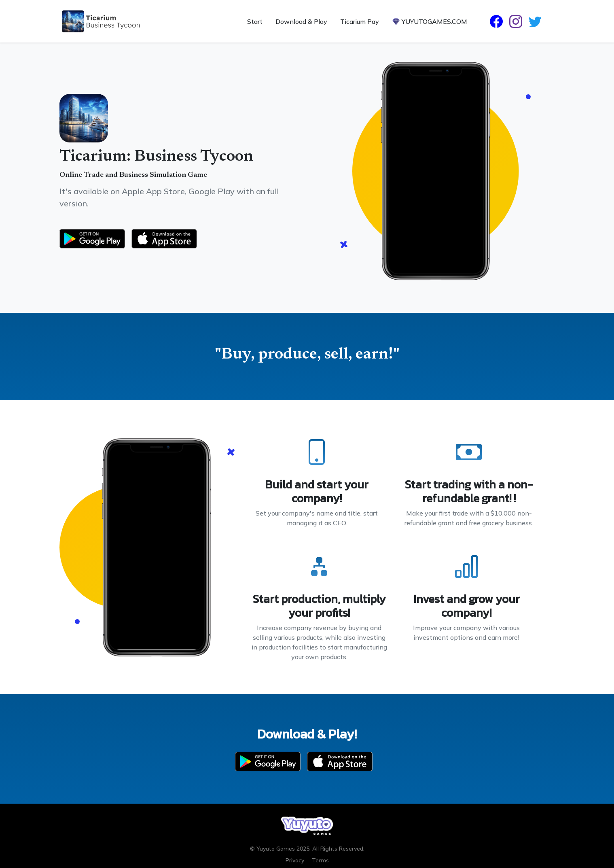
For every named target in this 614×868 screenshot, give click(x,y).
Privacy (295, 860)
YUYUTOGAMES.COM (430, 21)
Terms (320, 860)
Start (255, 21)
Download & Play (301, 21)
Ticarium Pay (360, 21)
